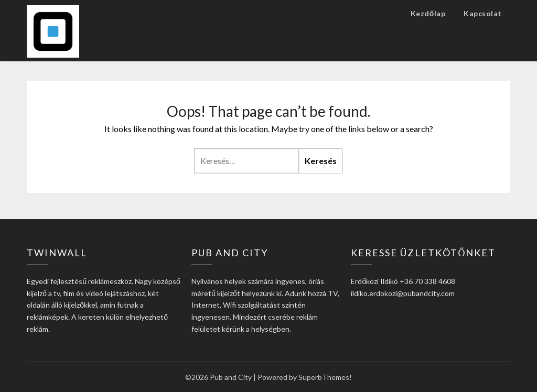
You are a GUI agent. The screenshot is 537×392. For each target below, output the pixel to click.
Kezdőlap (428, 13)
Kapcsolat (483, 13)
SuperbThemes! (325, 377)
